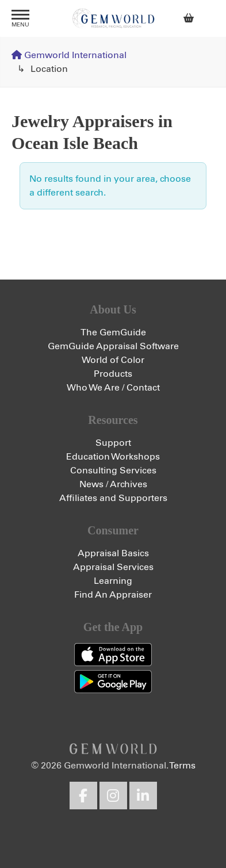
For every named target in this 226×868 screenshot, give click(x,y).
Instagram (113, 796)
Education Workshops (113, 457)
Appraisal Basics (113, 553)
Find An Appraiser (113, 595)
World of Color (113, 360)
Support (113, 443)
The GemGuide (113, 332)
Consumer (113, 530)
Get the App (113, 627)
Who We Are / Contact (113, 388)
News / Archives (113, 484)
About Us (113, 309)
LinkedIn (143, 796)
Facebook (83, 796)
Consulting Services (113, 471)
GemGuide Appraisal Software (113, 346)
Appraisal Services (113, 567)
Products (113, 374)
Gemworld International (113, 18)
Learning (113, 581)
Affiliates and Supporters (113, 498)
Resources (113, 420)
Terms (182, 766)
